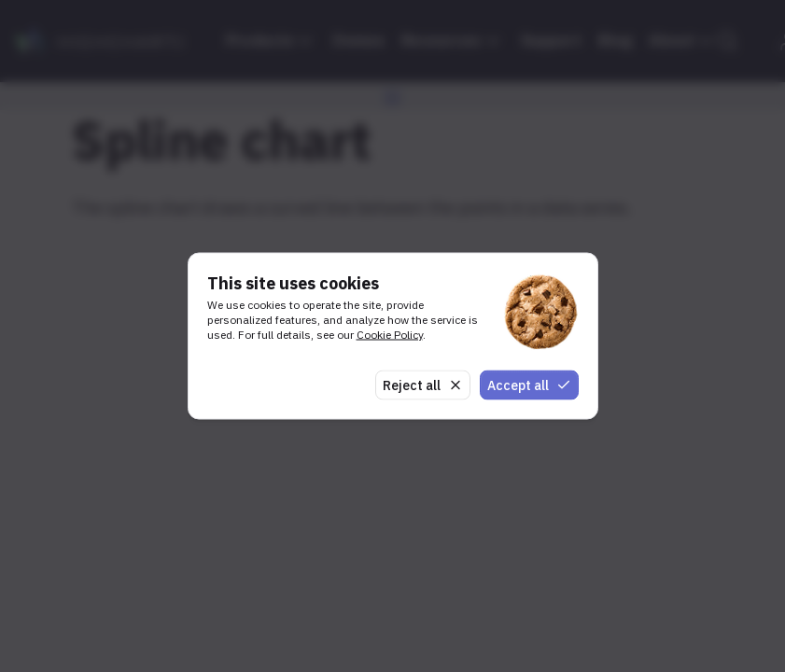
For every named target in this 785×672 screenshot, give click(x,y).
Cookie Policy (390, 334)
